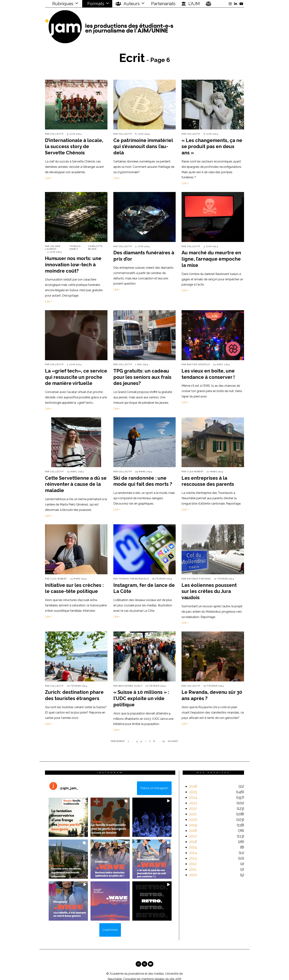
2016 (193, 842)
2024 (193, 797)
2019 (193, 825)
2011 (193, 869)
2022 (193, 808)
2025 (193, 792)
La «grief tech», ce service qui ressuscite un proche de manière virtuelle (76, 377)
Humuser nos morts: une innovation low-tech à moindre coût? (73, 265)
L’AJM (191, 4)
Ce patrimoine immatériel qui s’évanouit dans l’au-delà (143, 147)
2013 (193, 858)
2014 (193, 853)
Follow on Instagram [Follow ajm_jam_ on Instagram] (154, 788)
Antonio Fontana (199, 579)
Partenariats (163, 4)
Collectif (57, 134)
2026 (193, 786)
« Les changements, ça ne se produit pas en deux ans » (212, 147)
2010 (193, 875)
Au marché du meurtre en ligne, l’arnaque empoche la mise (211, 259)
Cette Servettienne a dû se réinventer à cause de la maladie (76, 484)
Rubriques (60, 4)
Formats (95, 4)
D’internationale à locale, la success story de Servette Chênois (74, 147)
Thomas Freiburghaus (134, 579)
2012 (193, 864)
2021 (193, 814)
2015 (193, 847)
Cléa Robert (195, 472)
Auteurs (128, 4)
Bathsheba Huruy (131, 686)
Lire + (48, 178)
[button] (68, 817)
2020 (193, 820)
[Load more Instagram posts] (110, 930)
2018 (193, 831)
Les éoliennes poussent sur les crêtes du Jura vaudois (209, 591)
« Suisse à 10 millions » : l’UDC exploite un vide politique (141, 698)
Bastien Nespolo (199, 365)
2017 (193, 836)
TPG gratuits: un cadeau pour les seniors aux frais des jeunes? (142, 377)
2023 (193, 803)
